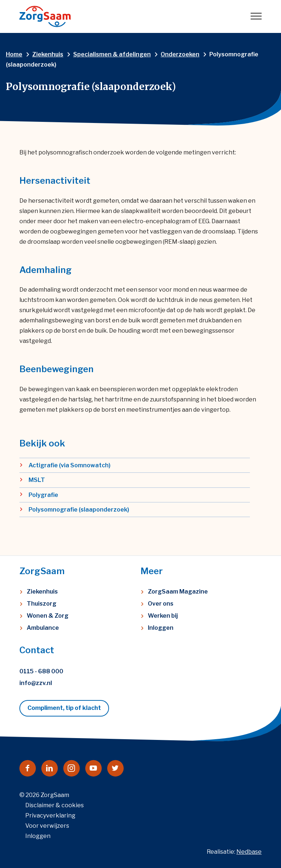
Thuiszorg (42, 604)
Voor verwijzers (47, 826)
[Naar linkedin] (50, 768)
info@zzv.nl (36, 683)
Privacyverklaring (50, 815)
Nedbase (249, 852)
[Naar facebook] (28, 768)
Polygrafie (43, 495)
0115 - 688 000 (41, 671)
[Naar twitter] (115, 768)
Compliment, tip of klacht (64, 708)
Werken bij (163, 616)
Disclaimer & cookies (55, 805)
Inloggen (161, 628)
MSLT (37, 480)
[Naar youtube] (93, 768)
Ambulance (43, 628)
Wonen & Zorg (48, 616)
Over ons (161, 604)
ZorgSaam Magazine (178, 592)
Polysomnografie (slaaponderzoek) (79, 510)
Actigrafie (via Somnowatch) (70, 465)
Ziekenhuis (42, 592)
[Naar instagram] (72, 768)
